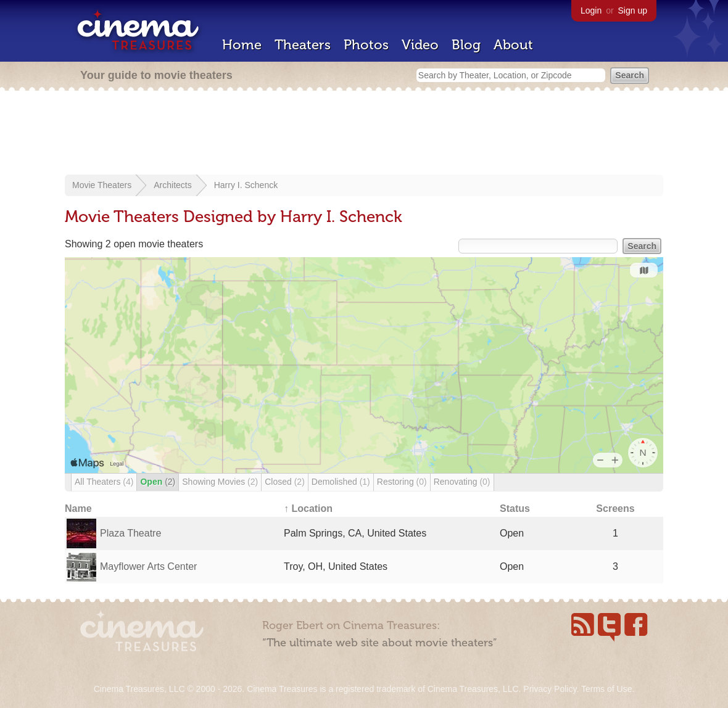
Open (158, 482)
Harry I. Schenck (246, 185)
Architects (172, 185)
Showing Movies (220, 482)
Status (515, 508)
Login (591, 10)
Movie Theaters (102, 185)
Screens (615, 508)
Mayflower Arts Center (148, 566)
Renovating (462, 482)
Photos (366, 45)
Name (78, 508)
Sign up (633, 10)
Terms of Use (606, 689)
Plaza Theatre (130, 533)
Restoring (402, 482)
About (513, 45)
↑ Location (308, 508)
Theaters (303, 45)
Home (242, 45)
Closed (285, 482)
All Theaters (104, 482)
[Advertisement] (364, 134)
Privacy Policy (550, 689)
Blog (466, 45)
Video (420, 45)
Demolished (341, 482)
